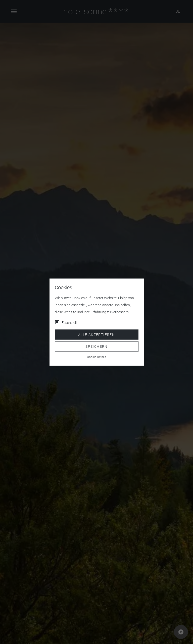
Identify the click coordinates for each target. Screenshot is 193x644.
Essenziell (69, 322)
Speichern (96, 346)
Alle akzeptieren (96, 334)
